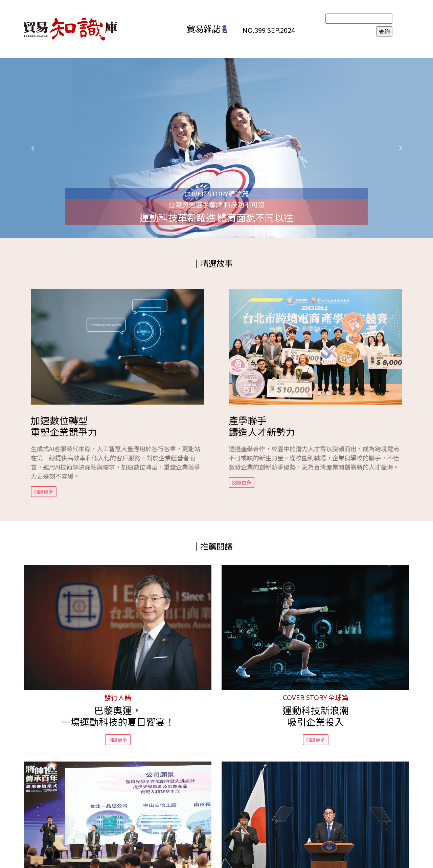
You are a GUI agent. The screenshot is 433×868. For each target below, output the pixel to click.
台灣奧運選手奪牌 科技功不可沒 (216, 204)
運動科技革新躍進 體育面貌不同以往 (216, 217)
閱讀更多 (44, 491)
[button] (32, 148)
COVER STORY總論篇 (216, 194)
